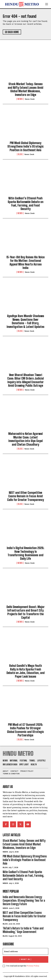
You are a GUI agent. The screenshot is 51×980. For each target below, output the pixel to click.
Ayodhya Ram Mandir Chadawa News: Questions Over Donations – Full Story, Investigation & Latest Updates (26, 321)
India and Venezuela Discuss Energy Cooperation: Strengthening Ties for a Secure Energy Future (24, 901)
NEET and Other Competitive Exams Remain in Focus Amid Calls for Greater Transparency (26, 496)
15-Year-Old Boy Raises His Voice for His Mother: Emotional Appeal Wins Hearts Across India (26, 262)
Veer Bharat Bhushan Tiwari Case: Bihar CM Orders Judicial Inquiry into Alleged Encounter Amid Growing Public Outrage (26, 380)
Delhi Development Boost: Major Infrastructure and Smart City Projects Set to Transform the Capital (26, 612)
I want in (26, 959)
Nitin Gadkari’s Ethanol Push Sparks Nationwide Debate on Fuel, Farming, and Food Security (26, 204)
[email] (26, 951)
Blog (20, 154)
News (20, 99)
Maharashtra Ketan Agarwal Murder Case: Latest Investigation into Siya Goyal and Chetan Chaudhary (26, 439)
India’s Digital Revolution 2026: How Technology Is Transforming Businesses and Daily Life (26, 553)
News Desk (30, 99)
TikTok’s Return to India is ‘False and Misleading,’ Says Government (23, 930)
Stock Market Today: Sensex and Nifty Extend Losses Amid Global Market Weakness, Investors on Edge (26, 89)
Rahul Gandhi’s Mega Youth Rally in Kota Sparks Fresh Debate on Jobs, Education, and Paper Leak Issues (26, 671)
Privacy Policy (33, 966)
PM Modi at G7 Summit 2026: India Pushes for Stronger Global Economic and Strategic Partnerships (26, 730)
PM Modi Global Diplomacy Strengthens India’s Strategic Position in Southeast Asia (26, 146)
